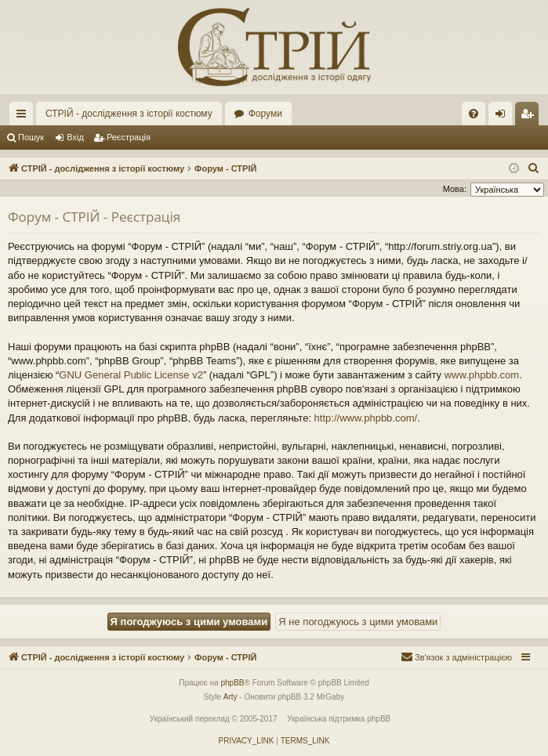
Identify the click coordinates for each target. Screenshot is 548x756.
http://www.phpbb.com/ (366, 418)
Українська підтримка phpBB (339, 719)
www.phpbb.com (482, 375)
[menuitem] (474, 114)
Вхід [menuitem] (505, 117)
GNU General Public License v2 (131, 375)
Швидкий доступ (24, 117)
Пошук (31, 137)
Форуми (265, 114)
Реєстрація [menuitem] (530, 117)
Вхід (75, 137)
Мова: (455, 189)
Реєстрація (129, 137)
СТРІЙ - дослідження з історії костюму (129, 114)
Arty (230, 697)
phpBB (233, 683)
